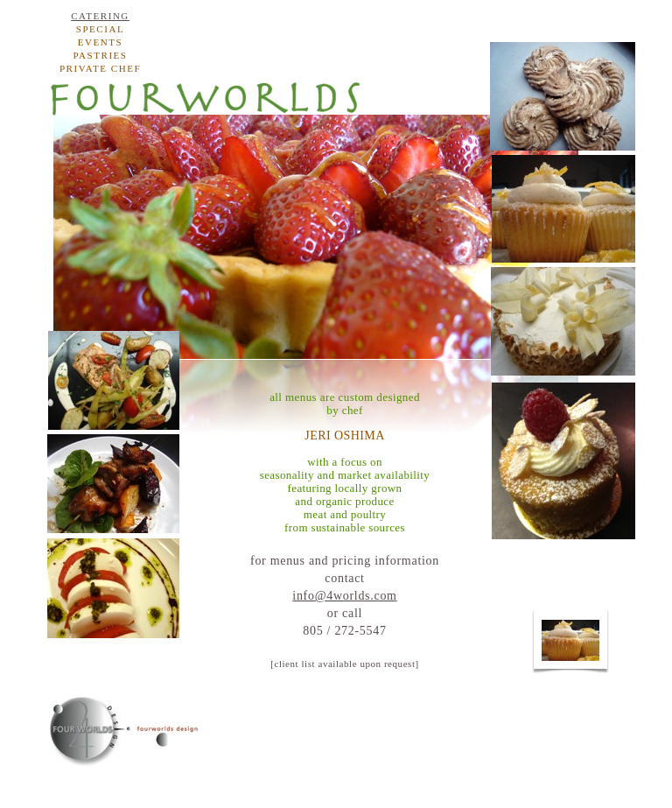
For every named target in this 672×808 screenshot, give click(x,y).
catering (100, 16)
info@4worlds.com (344, 596)
